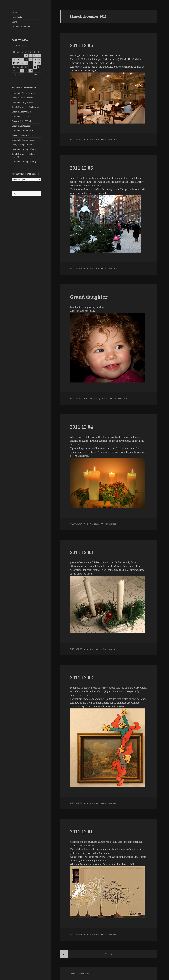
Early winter (27, 102)
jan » (35, 74)
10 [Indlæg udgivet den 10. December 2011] (35, 59)
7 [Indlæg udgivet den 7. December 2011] (22, 59)
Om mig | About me (21, 27)
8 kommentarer (110, 803)
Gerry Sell (16, 121)
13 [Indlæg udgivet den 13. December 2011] (18, 63)
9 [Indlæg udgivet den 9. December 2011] (31, 59)
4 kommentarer (110, 139)
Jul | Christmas (93, 139)
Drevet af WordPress (79, 974)
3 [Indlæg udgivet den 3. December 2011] (35, 56)
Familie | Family (93, 398)
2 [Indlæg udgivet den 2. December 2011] (31, 56)
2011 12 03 (81, 552)
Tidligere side (64, 954)
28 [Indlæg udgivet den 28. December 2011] (22, 71)
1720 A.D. (26, 116)
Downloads (17, 17)
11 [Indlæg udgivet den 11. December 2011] (39, 59)
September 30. (26, 126)
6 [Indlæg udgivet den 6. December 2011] (18, 59)
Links (14, 22)
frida (106, 398)
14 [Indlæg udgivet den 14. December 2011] (22, 63)
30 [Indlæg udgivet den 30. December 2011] (31, 71)
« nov (18, 74)
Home (15, 12)
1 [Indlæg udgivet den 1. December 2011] (26, 56)
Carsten (15, 93)
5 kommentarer (110, 934)
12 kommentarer (120, 398)
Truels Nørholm (19, 154)
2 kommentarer (110, 268)
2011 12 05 (81, 168)
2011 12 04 (81, 427)
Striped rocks (28, 140)
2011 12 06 (81, 45)
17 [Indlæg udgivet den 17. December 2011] (35, 63)
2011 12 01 (81, 832)
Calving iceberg (29, 149)
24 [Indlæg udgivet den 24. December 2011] (35, 67)
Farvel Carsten (28, 93)
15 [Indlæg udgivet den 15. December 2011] (26, 63)
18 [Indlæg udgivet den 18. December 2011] (39, 63)
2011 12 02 (81, 677)
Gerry (14, 112)
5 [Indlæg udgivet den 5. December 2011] (14, 59)
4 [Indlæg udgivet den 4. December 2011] (39, 56)
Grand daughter (89, 297)
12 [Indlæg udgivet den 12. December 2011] (14, 63)
